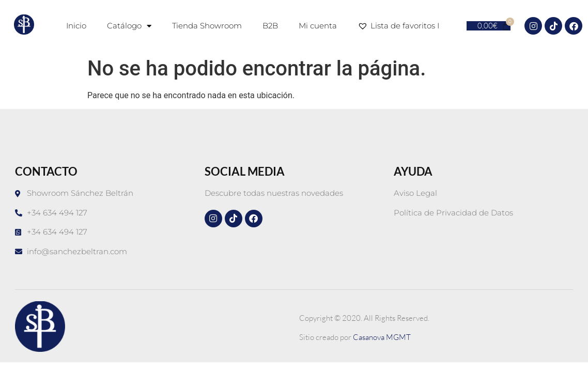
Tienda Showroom (207, 26)
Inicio (76, 26)
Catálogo (129, 26)
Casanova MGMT (382, 337)
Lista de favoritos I (400, 26)
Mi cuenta (318, 26)
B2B (270, 26)
